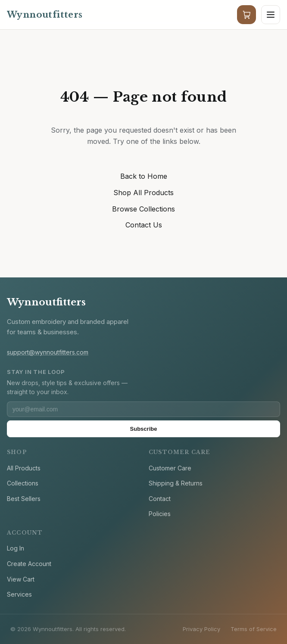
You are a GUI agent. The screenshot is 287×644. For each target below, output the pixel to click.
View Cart (21, 579)
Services (19, 594)
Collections (23, 483)
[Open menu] (271, 15)
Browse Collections (143, 209)
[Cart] (246, 15)
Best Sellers (24, 499)
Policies (160, 514)
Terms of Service (254, 629)
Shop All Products (143, 193)
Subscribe (144, 429)
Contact (160, 499)
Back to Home (144, 176)
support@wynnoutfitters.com (48, 352)
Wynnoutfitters (46, 302)
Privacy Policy (201, 629)
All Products (24, 468)
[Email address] (143, 409)
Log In (16, 548)
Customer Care (170, 468)
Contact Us (144, 225)
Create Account (29, 564)
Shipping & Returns (176, 483)
